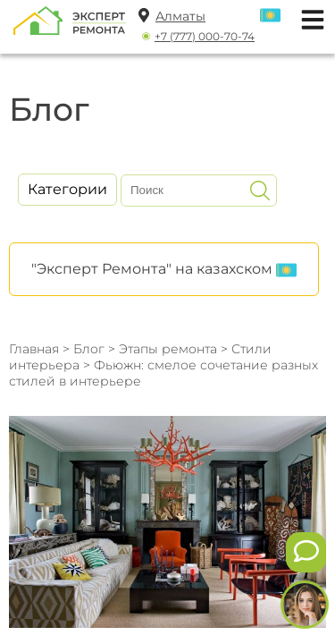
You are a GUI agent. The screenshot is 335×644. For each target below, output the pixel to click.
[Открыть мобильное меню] (308, 17)
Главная (34, 349)
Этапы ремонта (168, 349)
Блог (89, 349)
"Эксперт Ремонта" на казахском (164, 270)
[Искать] (260, 191)
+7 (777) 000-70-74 (205, 36)
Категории (67, 189)
